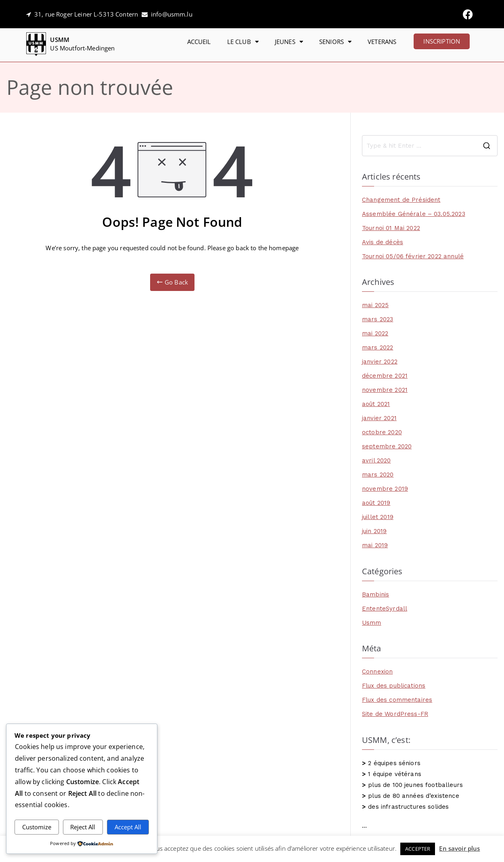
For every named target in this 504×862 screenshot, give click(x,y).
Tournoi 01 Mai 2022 (391, 228)
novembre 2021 (385, 390)
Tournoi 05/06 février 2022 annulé (413, 256)
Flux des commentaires (397, 700)
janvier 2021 (379, 418)
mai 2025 (375, 305)
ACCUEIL (199, 42)
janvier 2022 (380, 362)
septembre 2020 (387, 446)
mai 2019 (375, 545)
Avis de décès (383, 242)
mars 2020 (378, 475)
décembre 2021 (385, 376)
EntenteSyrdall (385, 609)
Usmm (372, 623)
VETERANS (382, 42)
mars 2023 (377, 319)
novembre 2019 (385, 489)
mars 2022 (377, 347)
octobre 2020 (382, 432)
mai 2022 (375, 333)
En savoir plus (459, 848)
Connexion (377, 672)
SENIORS (335, 42)
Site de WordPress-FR (395, 714)
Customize (37, 827)
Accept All (128, 827)
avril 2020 (376, 460)
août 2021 (376, 404)
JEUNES (289, 42)
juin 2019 (374, 531)
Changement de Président (401, 200)
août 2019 (376, 503)
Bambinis (375, 594)
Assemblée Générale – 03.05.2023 (414, 214)
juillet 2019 (378, 517)
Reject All (83, 827)
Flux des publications (394, 686)
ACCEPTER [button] (418, 849)
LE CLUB (243, 42)
